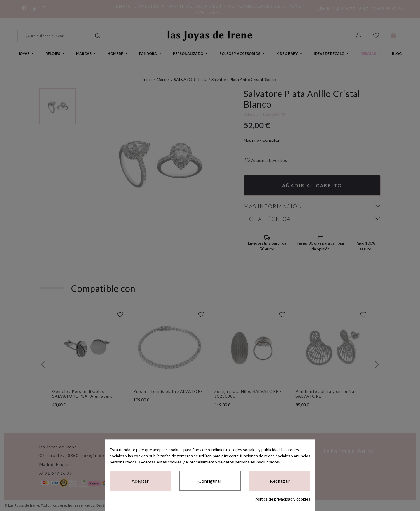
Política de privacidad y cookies (282, 499)
